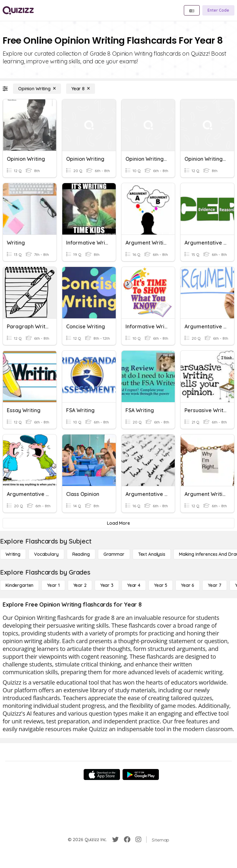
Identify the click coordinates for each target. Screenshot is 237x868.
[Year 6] (188, 585)
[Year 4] (134, 585)
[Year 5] (161, 585)
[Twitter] (115, 840)
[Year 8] (81, 89)
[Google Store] (141, 775)
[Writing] (13, 554)
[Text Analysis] (152, 554)
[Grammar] (114, 554)
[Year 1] (53, 585)
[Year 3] (107, 585)
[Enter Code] (218, 10)
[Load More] (118, 523)
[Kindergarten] (19, 585)
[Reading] (81, 554)
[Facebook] (127, 840)
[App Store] (102, 775)
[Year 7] (214, 585)
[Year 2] (80, 585)
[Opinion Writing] (37, 89)
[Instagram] (138, 840)
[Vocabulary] (46, 554)
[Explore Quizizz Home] (18, 10)
